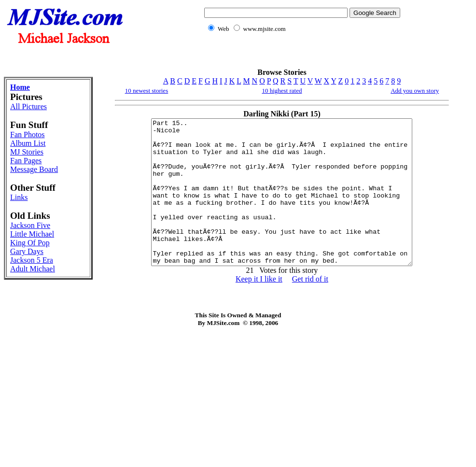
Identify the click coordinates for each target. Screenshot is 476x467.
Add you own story (415, 91)
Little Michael (32, 234)
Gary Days (27, 251)
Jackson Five (30, 225)
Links (19, 197)
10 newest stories (147, 91)
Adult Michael (33, 269)
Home (20, 87)
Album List (28, 143)
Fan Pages (26, 161)
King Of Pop (30, 243)
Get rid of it (310, 308)
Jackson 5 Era (32, 260)
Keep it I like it (259, 308)
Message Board (34, 169)
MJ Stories (27, 152)
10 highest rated (282, 91)
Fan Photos (28, 134)
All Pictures (28, 106)
